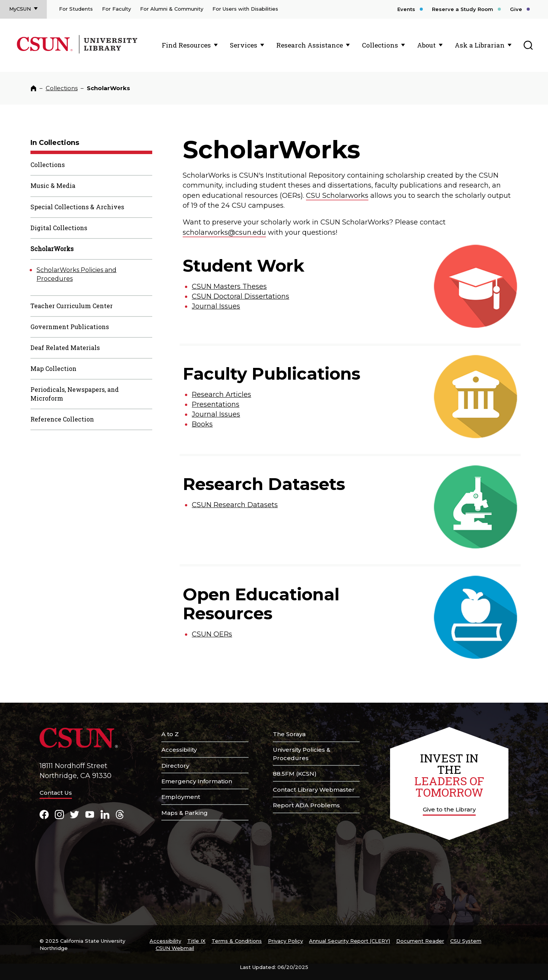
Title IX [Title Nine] (196, 941)
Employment (181, 797)
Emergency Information (197, 781)
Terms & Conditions (237, 941)
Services (244, 45)
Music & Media (53, 185)
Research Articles (221, 395)
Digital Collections (59, 228)
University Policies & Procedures (302, 754)
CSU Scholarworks (337, 196)
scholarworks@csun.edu (224, 232)
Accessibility (179, 750)
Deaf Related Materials (65, 348)
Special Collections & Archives (77, 207)
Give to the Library (449, 809)
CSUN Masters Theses (229, 286)
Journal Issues (216, 306)
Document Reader (420, 941)
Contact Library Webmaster (314, 790)
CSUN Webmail (175, 948)
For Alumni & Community (172, 9)
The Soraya (289, 734)
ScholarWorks (52, 249)
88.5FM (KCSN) (295, 774)
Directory (175, 766)
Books (202, 424)
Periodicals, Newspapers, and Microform (75, 394)
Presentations (216, 404)
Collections (380, 45)
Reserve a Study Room (463, 9)
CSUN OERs (212, 634)
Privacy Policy (285, 941)
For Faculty (116, 9)
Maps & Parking (185, 813)
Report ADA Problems (306, 805)
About (426, 45)
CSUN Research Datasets (235, 505)
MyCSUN (20, 9)
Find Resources (186, 45)
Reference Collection (62, 419)
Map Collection (53, 368)
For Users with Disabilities (245, 9)
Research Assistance (310, 45)
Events (406, 9)
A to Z (170, 734)
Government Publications (70, 327)
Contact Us (56, 793)
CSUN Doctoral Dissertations (241, 296)
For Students (76, 9)
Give (516, 9)
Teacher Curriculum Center (72, 306)
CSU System (466, 941)
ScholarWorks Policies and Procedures (76, 274)
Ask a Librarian (480, 45)
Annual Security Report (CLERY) (350, 941)
